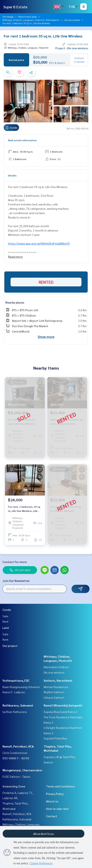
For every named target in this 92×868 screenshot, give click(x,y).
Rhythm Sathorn (54, 692)
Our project (10, 646)
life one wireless (72, 20)
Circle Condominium (15, 753)
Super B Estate (15, 7)
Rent (5, 621)
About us (52, 801)
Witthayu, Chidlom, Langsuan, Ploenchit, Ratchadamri (31, 20)
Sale (5, 616)
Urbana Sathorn (54, 697)
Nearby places (15, 302)
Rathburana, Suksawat (18, 705)
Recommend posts (27, 17)
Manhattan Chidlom (56, 667)
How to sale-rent (57, 809)
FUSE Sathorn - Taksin (16, 776)
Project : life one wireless (72, 48)
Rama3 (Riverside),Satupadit (63, 705)
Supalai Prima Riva (55, 738)
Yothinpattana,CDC (16, 680)
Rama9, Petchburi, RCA (18, 746)
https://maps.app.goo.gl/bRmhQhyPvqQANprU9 (39, 243)
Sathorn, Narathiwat (58, 680)
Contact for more (15, 562)
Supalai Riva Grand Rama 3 (60, 712)
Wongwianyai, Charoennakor (22, 770)
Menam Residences (56, 687)
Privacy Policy (55, 794)
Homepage (8, 17)
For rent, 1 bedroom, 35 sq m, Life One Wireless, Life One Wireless (24, 509)
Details (12, 175)
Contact (52, 816)
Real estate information (22, 140)
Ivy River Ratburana (15, 712)
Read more (15, 257)
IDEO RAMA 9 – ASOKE (16, 758)
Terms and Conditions (60, 786)
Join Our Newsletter (16, 581)
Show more (46, 337)
